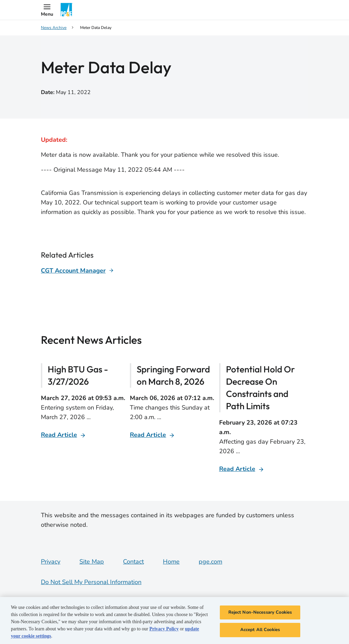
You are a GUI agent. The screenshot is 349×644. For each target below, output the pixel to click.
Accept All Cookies (260, 630)
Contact (133, 562)
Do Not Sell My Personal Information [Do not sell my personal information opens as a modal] (91, 582)
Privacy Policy (164, 629)
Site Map (92, 562)
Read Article (59, 435)
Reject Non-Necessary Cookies (260, 612)
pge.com (210, 562)
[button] (47, 10)
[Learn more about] (77, 271)
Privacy (51, 562)
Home (171, 562)
